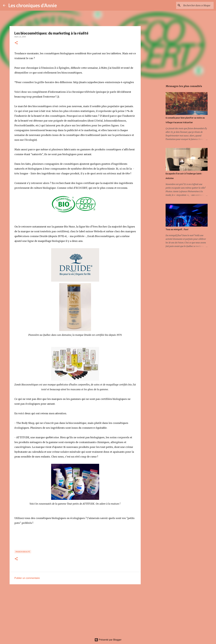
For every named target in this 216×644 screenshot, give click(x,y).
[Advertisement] (75, 610)
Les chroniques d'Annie (33, 5)
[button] (16, 43)
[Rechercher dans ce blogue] (198, 5)
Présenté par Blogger (108, 640)
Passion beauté (23, 552)
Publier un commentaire (27, 578)
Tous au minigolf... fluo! (177, 229)
